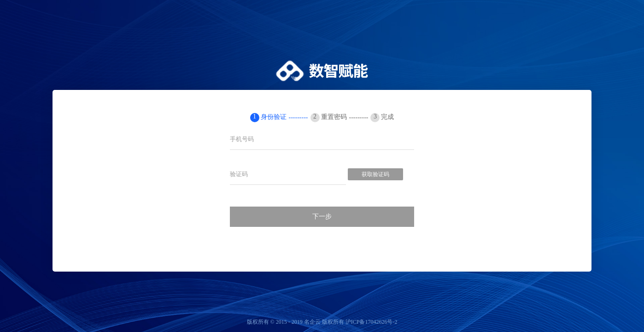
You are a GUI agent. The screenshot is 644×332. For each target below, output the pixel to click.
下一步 (322, 216)
